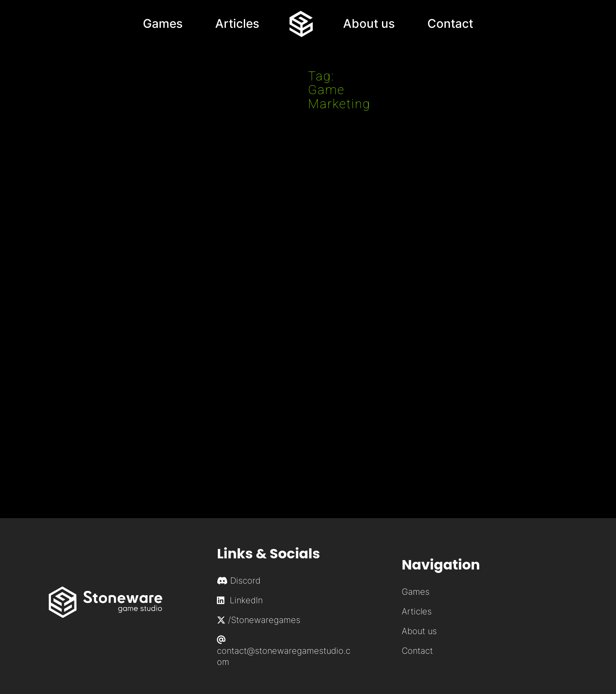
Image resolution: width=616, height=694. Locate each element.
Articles (417, 611)
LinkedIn (240, 600)
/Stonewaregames (259, 620)
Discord (245, 581)
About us (419, 631)
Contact (417, 651)
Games (416, 592)
